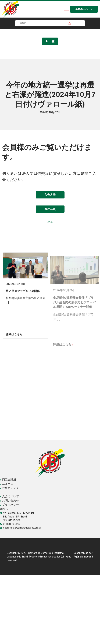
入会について (9, 496)
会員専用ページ (84, 9)
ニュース (7, 484)
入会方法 (50, 195)
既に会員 (50, 209)
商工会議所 (8, 479)
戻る (50, 222)
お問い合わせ (9, 501)
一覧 (50, 41)
